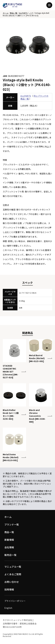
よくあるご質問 (13, 574)
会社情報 (9, 547)
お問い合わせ (12, 582)
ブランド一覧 (12, 524)
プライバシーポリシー (15, 601)
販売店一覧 (10, 555)
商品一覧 (14, 13)
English (8, 608)
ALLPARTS (23, 13)
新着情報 (9, 540)
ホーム (5, 13)
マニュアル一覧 (13, 567)
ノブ (31, 13)
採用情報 (9, 589)
